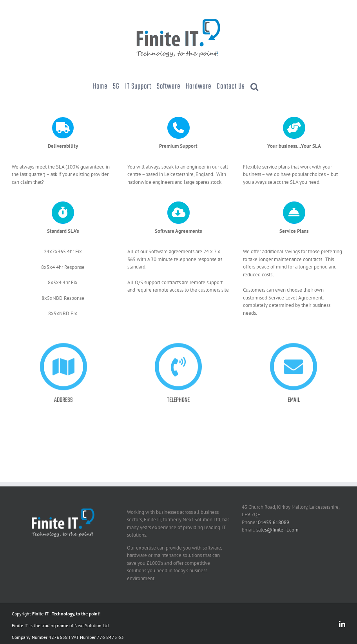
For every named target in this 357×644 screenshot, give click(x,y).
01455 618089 (274, 522)
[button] (255, 86)
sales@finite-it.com (277, 530)
